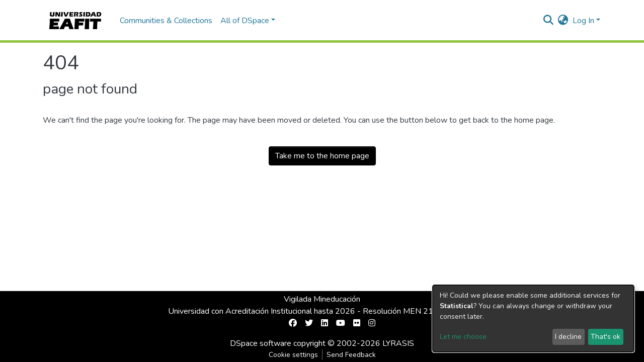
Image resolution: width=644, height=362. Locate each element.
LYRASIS (398, 343)
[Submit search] (549, 21)
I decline (568, 337)
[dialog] (533, 319)
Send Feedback (351, 355)
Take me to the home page (322, 156)
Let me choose (463, 337)
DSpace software (261, 343)
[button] (563, 21)
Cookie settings (293, 355)
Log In (583, 21)
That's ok (606, 337)
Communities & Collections (166, 21)
